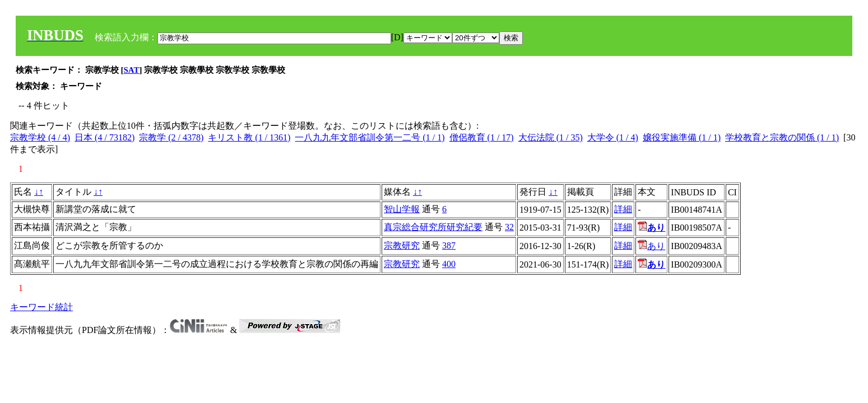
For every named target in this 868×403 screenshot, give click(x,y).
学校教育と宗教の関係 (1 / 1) (782, 137)
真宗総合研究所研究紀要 (433, 227)
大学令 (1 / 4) (613, 137)
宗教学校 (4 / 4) (40, 137)
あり (651, 246)
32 (509, 227)
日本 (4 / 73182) (105, 137)
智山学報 (402, 209)
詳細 (623, 209)
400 (449, 264)
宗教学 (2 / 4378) (171, 137)
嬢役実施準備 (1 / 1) (682, 137)
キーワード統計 (41, 307)
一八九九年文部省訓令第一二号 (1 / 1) (370, 137)
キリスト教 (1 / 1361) (249, 137)
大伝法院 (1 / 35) (551, 137)
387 (449, 245)
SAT (132, 70)
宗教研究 (402, 245)
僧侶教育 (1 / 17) (482, 137)
